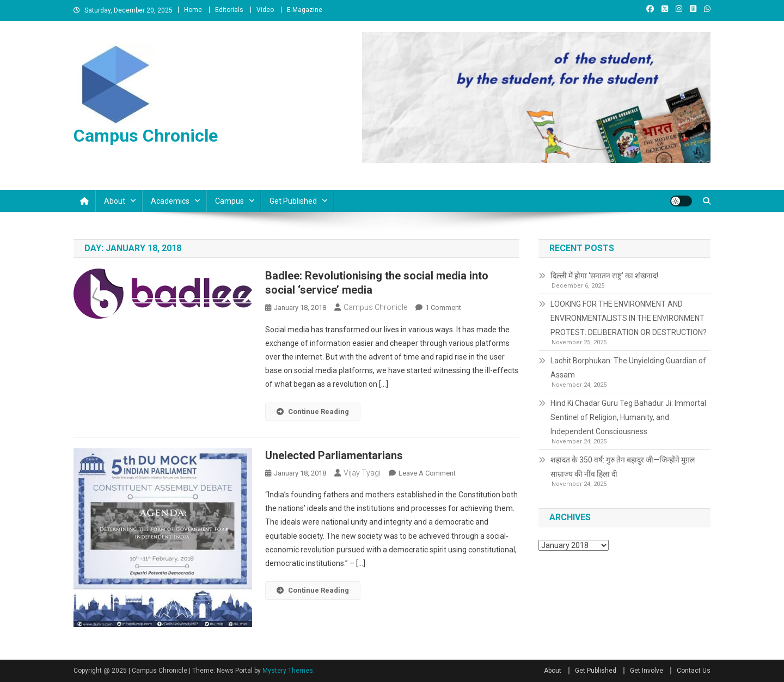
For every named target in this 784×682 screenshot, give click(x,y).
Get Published (293, 201)
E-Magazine (305, 10)
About (115, 201)
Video (265, 10)
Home (193, 10)
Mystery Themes (288, 671)
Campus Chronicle (146, 136)
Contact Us (694, 671)
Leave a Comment (427, 473)
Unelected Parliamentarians (334, 455)
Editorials (229, 10)
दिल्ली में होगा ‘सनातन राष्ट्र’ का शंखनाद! (604, 276)
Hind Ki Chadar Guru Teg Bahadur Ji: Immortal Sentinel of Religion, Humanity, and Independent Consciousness (628, 417)
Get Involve (647, 671)
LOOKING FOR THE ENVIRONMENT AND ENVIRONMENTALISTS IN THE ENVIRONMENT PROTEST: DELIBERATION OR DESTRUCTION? (629, 318)
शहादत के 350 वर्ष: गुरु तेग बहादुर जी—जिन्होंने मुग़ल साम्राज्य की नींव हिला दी (623, 467)
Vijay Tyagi (362, 473)
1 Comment (443, 307)
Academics (170, 201)
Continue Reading (313, 412)
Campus (229, 201)
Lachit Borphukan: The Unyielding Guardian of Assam (628, 368)
